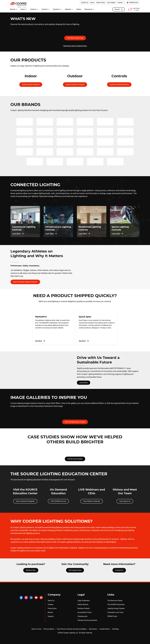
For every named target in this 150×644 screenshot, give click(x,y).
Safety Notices (83, 604)
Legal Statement (84, 601)
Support (51, 616)
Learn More (84, 383)
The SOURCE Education (116, 604)
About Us (51, 601)
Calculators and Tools (115, 612)
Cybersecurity (82, 616)
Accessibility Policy (85, 612)
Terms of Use (36, 629)
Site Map (115, 629)
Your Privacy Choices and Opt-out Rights (72, 629)
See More (40, 341)
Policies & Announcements (87, 620)
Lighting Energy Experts (116, 608)
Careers (50, 604)
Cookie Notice (105, 629)
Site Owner (93, 629)
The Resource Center (115, 601)
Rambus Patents (84, 608)
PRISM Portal (112, 616)
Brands (50, 612)
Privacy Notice (49, 629)
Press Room (52, 608)
